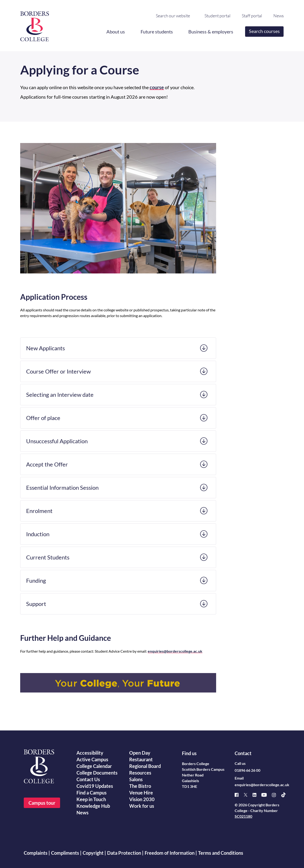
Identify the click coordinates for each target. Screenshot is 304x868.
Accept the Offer (47, 464)
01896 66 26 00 (247, 770)
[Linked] (257, 795)
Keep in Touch (91, 799)
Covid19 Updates (95, 786)
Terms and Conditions (221, 853)
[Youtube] (266, 795)
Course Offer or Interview (58, 371)
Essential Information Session (62, 487)
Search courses (265, 31)
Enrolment (39, 511)
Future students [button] (157, 32)
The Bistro (140, 786)
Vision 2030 (142, 799)
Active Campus (92, 759)
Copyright (93, 853)
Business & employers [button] (211, 32)
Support (36, 604)
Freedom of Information (170, 853)
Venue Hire (141, 793)
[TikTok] (286, 795)
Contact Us (88, 779)
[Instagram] (276, 795)
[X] (248, 795)
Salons (136, 779)
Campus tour (42, 803)
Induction (38, 534)
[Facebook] (239, 795)
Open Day (140, 753)
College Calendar (94, 766)
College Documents (97, 773)
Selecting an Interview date (60, 395)
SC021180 (243, 816)
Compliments (65, 853)
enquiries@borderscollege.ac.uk (262, 785)
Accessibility (90, 753)
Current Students (48, 557)
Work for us (142, 806)
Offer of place (43, 418)
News (279, 16)
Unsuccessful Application (57, 441)
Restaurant (141, 759)
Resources (140, 773)
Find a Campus (92, 793)
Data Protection (124, 853)
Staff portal (252, 16)
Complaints (36, 853)
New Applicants (45, 348)
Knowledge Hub (93, 806)
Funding (36, 580)
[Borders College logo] (35, 24)
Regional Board (145, 766)
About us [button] (116, 32)
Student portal (217, 16)
